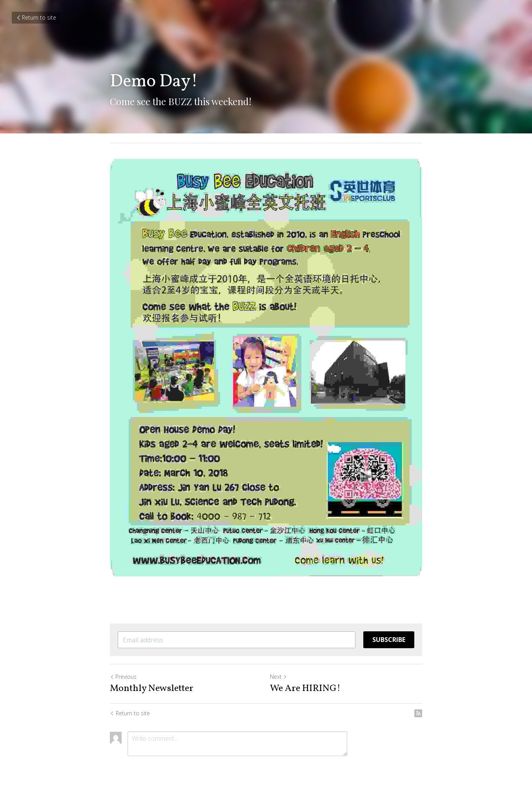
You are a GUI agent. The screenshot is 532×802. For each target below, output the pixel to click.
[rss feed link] (418, 713)
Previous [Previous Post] (123, 677)
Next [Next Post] (279, 677)
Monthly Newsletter (152, 689)
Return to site (36, 17)
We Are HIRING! (305, 689)
